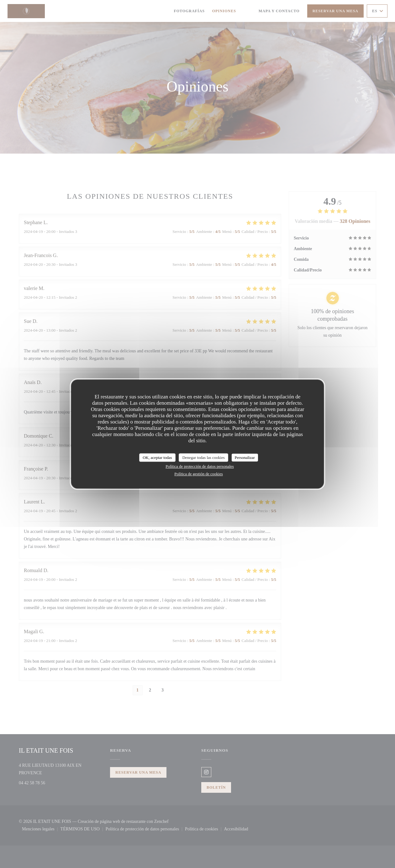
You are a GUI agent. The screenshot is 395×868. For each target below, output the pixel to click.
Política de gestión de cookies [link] (199, 474)
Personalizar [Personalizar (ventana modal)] (245, 458)
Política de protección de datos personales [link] (200, 466)
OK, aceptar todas (157, 458)
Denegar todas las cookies (203, 458)
